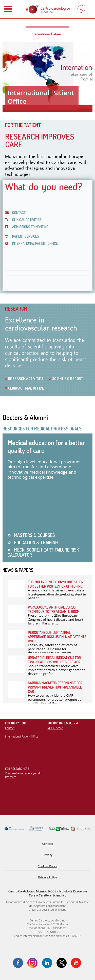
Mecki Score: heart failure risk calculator (43, 552)
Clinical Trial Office (26, 388)
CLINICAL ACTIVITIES (23, 220)
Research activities (25, 379)
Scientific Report (67, 379)
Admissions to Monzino (27, 227)
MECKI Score (55, 728)
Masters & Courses (34, 535)
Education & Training (35, 543)
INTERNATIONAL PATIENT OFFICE (31, 243)
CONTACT (15, 213)
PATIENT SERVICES (22, 236)
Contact (10, 728)
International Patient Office (50, 34)
